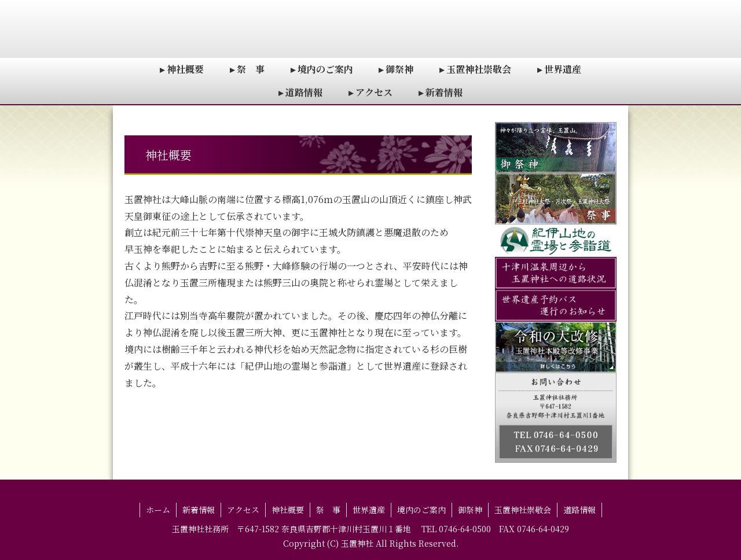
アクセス (243, 510)
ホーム (158, 510)
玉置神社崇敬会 (523, 510)
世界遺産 (369, 510)
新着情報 (199, 510)
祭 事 (328, 510)
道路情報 (579, 510)
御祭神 (470, 510)
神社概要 (288, 510)
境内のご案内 (421, 510)
